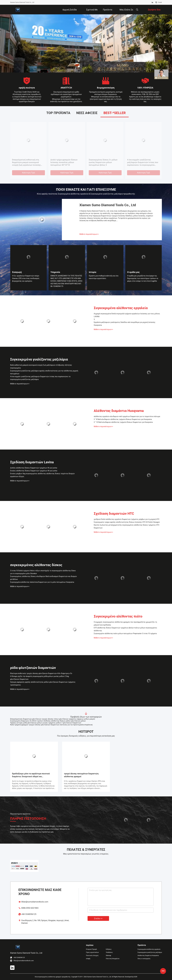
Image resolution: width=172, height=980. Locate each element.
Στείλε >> (98, 919)
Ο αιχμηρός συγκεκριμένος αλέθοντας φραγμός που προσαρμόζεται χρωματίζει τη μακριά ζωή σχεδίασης (125, 623)
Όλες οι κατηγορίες (144, 959)
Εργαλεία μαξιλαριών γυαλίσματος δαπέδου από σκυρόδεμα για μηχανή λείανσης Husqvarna (143, 162)
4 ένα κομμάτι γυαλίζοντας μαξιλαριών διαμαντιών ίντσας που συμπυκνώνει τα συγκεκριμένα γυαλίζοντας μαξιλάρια (40, 378)
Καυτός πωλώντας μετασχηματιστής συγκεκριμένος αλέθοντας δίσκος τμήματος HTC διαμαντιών (127, 526)
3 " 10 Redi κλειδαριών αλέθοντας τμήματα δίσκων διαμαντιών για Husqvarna (123, 422)
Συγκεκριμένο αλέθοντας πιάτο (118, 616)
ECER (136, 977)
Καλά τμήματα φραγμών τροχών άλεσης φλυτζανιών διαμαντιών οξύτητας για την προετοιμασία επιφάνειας (51, 725)
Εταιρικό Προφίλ (91, 949)
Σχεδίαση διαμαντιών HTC (114, 514)
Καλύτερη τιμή (28, 173)
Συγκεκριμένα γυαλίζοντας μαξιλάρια (39, 359)
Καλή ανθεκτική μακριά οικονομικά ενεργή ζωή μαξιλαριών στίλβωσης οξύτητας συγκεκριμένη (41, 366)
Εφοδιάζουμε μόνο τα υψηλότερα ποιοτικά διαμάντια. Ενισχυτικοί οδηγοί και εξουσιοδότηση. (31, 775)
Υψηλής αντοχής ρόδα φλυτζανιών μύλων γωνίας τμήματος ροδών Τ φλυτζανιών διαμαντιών (46, 723)
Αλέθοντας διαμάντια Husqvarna (119, 411)
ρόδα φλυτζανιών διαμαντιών (33, 668)
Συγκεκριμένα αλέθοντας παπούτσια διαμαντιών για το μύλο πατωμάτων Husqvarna (42, 582)
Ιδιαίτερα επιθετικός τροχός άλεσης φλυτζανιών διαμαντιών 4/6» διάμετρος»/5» (41, 673)
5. (90, 160)
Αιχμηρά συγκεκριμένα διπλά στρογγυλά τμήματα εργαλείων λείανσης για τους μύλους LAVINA (127, 315)
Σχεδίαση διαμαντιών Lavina (32, 462)
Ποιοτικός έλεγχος (92, 955)
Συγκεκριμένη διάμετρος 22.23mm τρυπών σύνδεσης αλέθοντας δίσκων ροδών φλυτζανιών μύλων (48, 721)
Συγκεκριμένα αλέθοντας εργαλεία (121, 308)
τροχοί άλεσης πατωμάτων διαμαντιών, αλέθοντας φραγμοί (81, 775)
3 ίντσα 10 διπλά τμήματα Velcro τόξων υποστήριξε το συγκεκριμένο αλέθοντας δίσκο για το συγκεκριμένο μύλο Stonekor (43, 572)
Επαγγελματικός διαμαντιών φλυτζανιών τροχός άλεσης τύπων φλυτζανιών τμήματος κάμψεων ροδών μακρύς (53, 719)
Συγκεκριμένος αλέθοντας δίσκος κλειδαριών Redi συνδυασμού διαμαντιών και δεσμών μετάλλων (43, 578)
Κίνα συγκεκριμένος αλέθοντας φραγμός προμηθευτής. (53, 977)
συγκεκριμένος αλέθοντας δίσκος (36, 565)
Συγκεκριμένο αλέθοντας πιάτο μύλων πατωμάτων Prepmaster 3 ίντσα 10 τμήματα (125, 633)
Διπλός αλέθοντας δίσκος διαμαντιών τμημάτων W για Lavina (66, 161)
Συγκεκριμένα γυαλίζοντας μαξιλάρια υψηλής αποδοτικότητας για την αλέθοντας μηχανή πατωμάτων (44, 372)
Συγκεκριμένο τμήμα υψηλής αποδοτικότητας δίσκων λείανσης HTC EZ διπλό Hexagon (127, 522)
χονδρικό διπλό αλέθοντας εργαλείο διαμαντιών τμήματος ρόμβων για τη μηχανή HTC (127, 519)
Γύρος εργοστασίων (92, 952)
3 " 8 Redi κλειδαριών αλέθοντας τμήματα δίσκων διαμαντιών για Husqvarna (123, 419)
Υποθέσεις (109, 952)
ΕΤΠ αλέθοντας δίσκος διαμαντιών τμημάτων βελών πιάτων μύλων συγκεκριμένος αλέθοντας (125, 629)
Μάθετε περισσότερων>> (89, 234)
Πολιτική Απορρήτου (113, 959)
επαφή (88, 959)
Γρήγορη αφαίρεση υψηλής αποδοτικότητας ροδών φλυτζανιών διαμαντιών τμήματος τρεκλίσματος (43, 683)
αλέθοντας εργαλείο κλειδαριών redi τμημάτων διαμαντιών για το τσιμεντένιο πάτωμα (127, 416)
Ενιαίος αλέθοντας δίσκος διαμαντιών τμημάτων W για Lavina (28, 161)
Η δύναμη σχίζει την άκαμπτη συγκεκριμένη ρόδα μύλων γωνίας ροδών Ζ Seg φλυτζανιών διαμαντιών (40, 678)
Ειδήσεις (109, 949)
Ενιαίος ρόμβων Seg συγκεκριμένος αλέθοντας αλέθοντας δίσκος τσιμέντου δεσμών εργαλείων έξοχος (42, 475)
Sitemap (108, 955)
